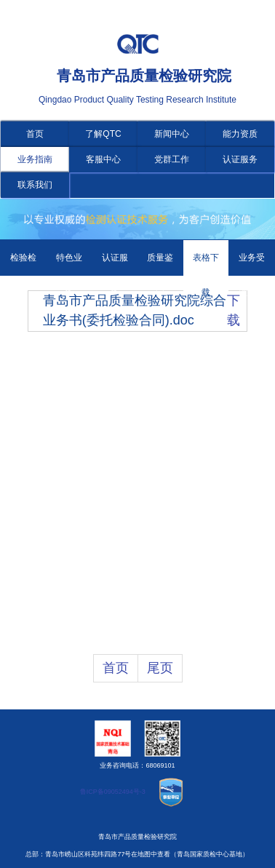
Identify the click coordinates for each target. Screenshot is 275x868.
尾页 (160, 668)
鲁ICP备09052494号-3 (113, 792)
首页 (35, 134)
